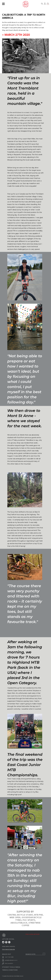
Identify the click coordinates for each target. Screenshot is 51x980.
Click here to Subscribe (8, 949)
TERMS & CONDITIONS (10, 970)
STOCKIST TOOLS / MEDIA (11, 967)
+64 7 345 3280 (9, 957)
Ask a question (9, 963)
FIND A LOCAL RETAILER (32, 934)
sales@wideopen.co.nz (11, 960)
